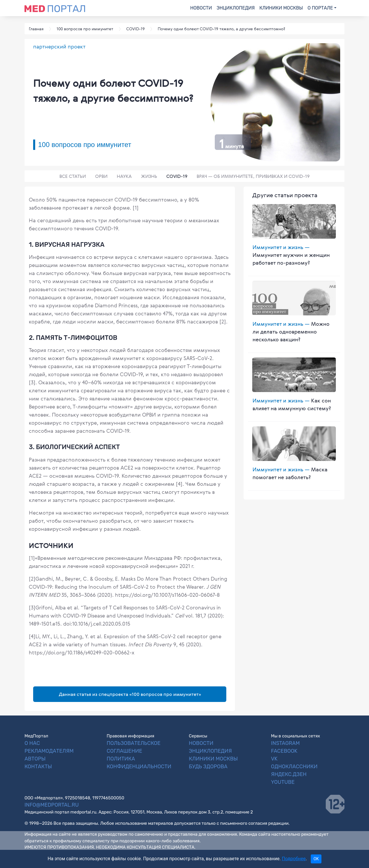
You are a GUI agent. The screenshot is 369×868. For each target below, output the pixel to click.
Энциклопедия (236, 8)
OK (316, 859)
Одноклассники (294, 767)
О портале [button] (320, 8)
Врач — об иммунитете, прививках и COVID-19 (253, 176)
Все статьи (73, 176)
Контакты (38, 767)
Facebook (284, 751)
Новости (201, 8)
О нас (32, 743)
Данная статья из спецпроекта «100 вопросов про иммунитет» (130, 694)
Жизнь (149, 176)
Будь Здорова (208, 767)
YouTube (283, 782)
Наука (124, 176)
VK (274, 759)
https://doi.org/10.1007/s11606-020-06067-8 (167, 595)
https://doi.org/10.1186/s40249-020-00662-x (82, 652)
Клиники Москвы (281, 8)
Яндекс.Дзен (289, 774)
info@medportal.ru (52, 805)
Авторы (35, 759)
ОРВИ (101, 176)
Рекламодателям (49, 751)
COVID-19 (177, 176)
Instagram (285, 743)
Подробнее (294, 859)
